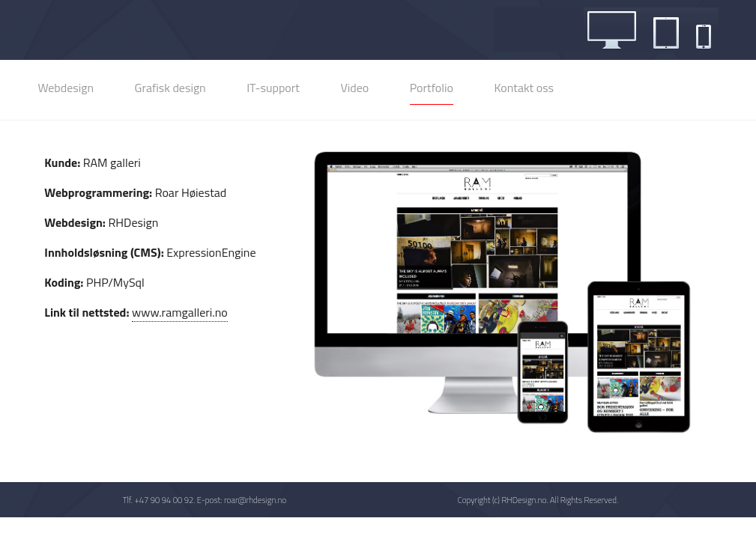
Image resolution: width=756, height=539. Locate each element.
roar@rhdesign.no (255, 500)
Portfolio (432, 88)
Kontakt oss (524, 88)
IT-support (273, 88)
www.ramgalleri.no (180, 312)
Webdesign (66, 88)
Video (354, 88)
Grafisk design (170, 88)
